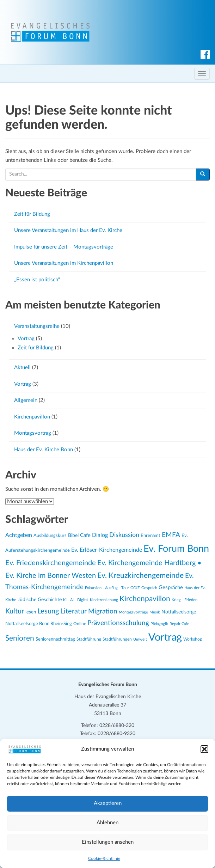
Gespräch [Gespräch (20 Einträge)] (149, 588)
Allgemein (26, 400)
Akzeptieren (108, 803)
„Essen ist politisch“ (37, 280)
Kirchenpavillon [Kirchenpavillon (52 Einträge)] (145, 599)
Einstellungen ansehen (108, 842)
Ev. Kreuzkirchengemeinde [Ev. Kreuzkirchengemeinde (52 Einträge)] (140, 576)
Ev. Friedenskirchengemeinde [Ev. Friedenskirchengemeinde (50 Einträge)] (51, 563)
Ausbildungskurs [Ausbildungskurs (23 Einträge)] (50, 536)
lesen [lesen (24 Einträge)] (31, 612)
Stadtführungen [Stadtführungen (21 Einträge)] (117, 639)
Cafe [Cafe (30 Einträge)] (85, 535)
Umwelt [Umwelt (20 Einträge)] (140, 639)
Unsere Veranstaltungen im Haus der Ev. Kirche (68, 230)
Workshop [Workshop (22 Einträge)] (193, 639)
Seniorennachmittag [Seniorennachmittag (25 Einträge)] (55, 639)
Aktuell (22, 368)
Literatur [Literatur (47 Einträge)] (73, 611)
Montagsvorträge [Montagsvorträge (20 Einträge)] (133, 612)
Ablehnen (107, 823)
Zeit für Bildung (32, 214)
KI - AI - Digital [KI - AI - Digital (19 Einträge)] (76, 600)
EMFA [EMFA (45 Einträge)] (171, 535)
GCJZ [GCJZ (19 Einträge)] (135, 588)
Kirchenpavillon (32, 417)
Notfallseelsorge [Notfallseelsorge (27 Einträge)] (179, 612)
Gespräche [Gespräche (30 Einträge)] (171, 588)
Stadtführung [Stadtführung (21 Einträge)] (89, 639)
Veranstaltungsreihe (37, 326)
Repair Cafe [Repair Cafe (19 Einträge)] (179, 624)
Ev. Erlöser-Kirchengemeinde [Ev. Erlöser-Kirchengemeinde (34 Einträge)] (107, 550)
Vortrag (26, 339)
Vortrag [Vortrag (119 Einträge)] (165, 637)
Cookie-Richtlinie (104, 858)
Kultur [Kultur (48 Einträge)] (15, 611)
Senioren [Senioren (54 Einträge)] (20, 638)
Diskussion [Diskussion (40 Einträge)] (124, 535)
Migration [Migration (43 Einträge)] (103, 612)
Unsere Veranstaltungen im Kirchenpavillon (64, 263)
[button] (204, 749)
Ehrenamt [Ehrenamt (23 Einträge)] (150, 536)
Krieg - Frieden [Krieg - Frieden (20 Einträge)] (185, 600)
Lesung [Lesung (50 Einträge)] (48, 611)
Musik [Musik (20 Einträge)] (155, 612)
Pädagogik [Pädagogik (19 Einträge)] (159, 624)
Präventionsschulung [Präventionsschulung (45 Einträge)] (118, 623)
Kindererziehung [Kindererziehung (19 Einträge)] (104, 600)
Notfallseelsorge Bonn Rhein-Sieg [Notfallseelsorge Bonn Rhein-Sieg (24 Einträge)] (39, 624)
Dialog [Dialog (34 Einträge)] (100, 535)
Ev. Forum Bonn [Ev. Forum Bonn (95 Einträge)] (176, 549)
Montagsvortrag (33, 433)
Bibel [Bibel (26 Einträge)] (73, 536)
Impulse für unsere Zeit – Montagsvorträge (64, 247)
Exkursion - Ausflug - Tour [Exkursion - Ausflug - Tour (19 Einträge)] (107, 588)
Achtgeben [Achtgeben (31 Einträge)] (19, 535)
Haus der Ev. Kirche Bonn (44, 450)
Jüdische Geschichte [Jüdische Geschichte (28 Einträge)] (40, 600)
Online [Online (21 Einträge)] (80, 624)
